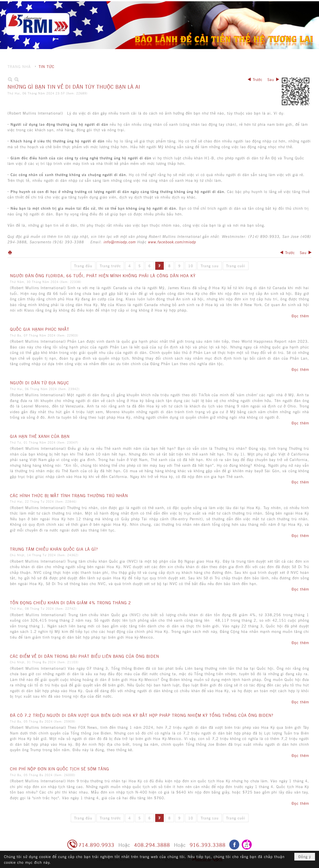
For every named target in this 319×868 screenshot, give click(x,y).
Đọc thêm (300, 316)
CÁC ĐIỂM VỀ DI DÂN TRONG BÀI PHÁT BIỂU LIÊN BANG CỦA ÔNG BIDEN (84, 656)
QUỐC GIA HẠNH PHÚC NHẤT (40, 329)
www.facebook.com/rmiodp (172, 242)
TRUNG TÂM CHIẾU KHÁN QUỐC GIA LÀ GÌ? (54, 549)
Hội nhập (282, 5)
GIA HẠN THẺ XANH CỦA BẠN (40, 436)
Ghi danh (262, 5)
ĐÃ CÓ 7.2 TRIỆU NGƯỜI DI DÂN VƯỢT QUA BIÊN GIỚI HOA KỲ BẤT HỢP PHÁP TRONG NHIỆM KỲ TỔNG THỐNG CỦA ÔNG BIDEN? (142, 715)
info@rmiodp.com (120, 242)
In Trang (10, 252)
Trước (258, 79)
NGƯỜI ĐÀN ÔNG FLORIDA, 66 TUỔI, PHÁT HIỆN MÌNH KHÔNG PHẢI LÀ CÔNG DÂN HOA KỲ (103, 275)
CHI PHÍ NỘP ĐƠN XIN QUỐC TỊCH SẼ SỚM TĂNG (60, 769)
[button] (202, 14)
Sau (271, 79)
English (301, 5)
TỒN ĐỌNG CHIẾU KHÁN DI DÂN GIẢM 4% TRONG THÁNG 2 (71, 602)
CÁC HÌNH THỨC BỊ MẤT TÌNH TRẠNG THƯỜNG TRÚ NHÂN (69, 495)
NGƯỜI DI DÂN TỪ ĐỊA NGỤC (40, 383)
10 (191, 266)
